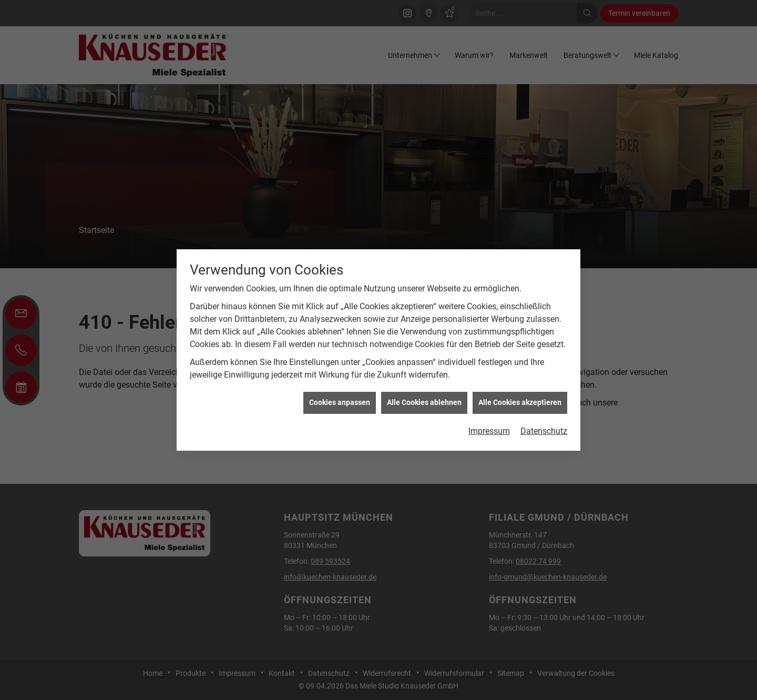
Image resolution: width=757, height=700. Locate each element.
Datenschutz (544, 428)
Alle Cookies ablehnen (424, 400)
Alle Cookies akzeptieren (520, 400)
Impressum (489, 428)
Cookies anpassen (340, 400)
